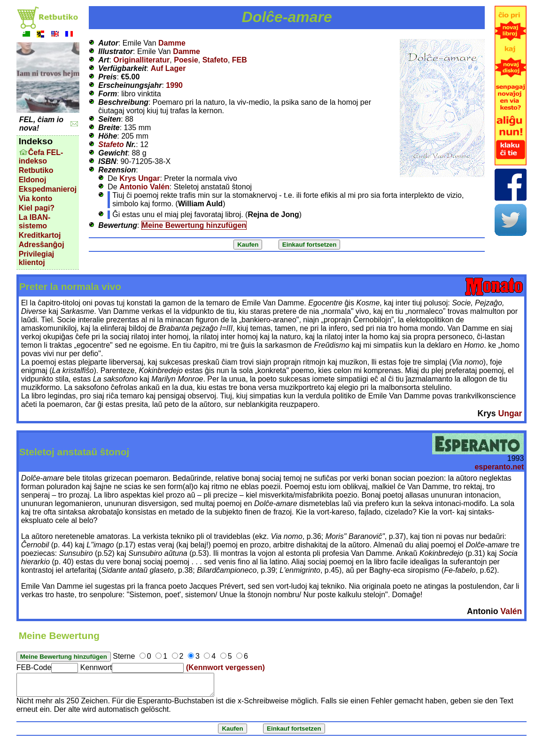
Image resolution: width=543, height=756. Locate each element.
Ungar (510, 413)
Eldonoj (33, 180)
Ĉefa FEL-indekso (41, 157)
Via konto (36, 199)
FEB (240, 60)
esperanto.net (499, 467)
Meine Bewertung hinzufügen (194, 225)
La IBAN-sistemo (35, 222)
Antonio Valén (144, 187)
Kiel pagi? (37, 208)
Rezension (117, 170)
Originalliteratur (141, 60)
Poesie (186, 60)
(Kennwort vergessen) (225, 667)
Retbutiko (36, 170)
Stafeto (215, 60)
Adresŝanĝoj (42, 245)
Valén (511, 611)
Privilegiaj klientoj (37, 258)
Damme (172, 43)
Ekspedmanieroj (48, 189)
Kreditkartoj (40, 235)
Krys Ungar (140, 178)
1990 (174, 85)
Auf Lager (168, 68)
